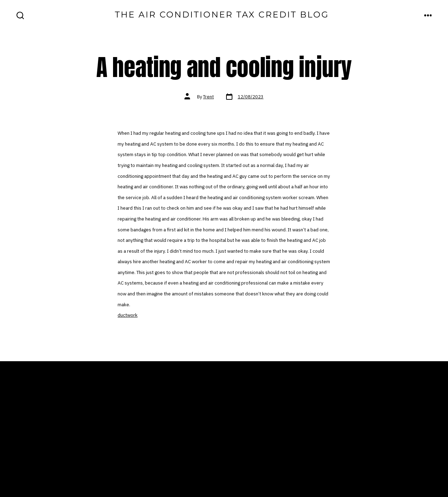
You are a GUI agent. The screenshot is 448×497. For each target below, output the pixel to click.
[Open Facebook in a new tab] (334, 466)
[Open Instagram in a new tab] (376, 466)
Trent (208, 97)
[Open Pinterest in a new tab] (421, 466)
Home (139, 422)
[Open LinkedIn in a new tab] (399, 466)
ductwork (128, 315)
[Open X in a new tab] (355, 466)
